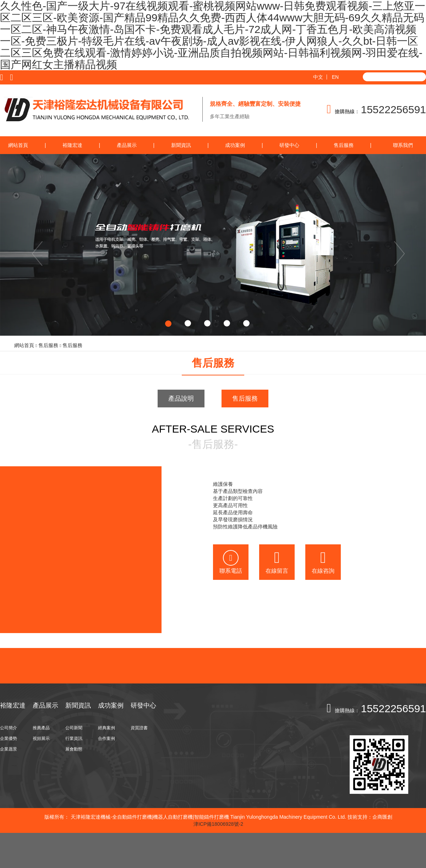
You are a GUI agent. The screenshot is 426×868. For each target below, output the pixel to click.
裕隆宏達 (72, 145)
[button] (32, 245)
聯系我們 (403, 145)
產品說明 (181, 399)
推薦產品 (41, 728)
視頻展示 (41, 738)
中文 (318, 77)
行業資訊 (74, 738)
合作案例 (106, 738)
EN (335, 77)
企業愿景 (9, 749)
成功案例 (235, 145)
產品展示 (127, 145)
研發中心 (289, 145)
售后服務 (344, 145)
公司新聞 (74, 728)
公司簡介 (9, 728)
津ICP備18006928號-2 (218, 824)
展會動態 (74, 749)
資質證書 (139, 728)
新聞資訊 (181, 145)
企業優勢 (9, 738)
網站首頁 (18, 145)
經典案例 (106, 728)
